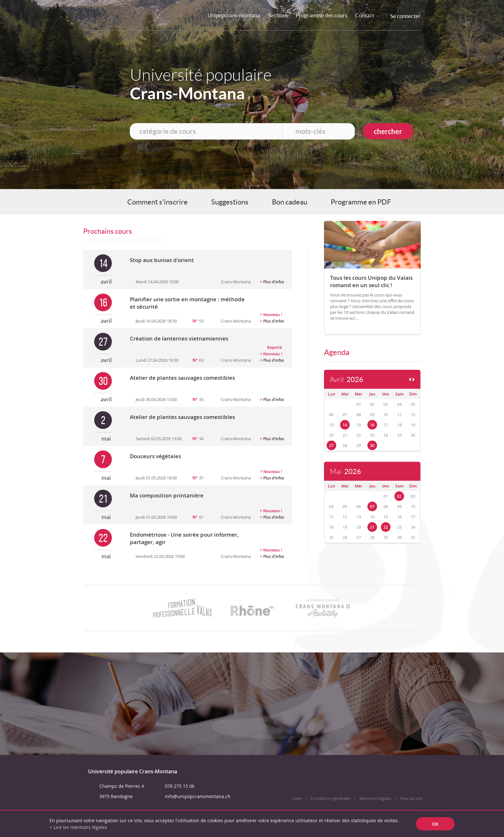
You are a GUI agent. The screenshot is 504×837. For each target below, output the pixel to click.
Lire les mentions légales (80, 827)
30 (372, 446)
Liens (297, 799)
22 (386, 527)
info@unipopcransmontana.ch (198, 796)
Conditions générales (331, 799)
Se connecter (405, 16)
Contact (365, 15)
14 (345, 425)
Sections (278, 15)
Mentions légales (375, 799)
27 (331, 446)
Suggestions (230, 202)
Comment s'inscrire (157, 202)
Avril (346, 380)
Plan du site (411, 799)
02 (399, 496)
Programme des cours (321, 15)
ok (435, 824)
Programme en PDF (361, 202)
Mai (345, 472)
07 (372, 507)
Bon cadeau (290, 202)
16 (372, 425)
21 (372, 527)
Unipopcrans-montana (234, 15)
